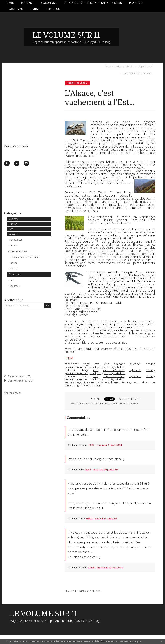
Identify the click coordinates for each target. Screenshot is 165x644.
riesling (150, 364)
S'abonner (49, 3)
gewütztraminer (129, 403)
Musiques (13, 234)
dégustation (117, 367)
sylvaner (135, 364)
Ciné (12, 280)
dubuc (82, 519)
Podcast (27, 3)
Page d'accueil (146, 67)
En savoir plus (135, 641)
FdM (82, 470)
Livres (35, 9)
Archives (16, 9)
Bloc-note (13, 219)
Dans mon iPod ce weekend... (138, 73)
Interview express (18, 251)
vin (106, 367)
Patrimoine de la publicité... (119, 67)
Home (10, 3)
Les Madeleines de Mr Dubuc (24, 257)
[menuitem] (11, 3)
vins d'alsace (114, 364)
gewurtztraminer (76, 367)
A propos (53, 9)
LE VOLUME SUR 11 (66, 35)
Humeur (13, 224)
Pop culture (14, 274)
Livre (11, 229)
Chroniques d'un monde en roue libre (93, 3)
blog (100, 367)
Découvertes (16, 240)
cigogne (104, 403)
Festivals (14, 245)
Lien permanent (129, 399)
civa (97, 364)
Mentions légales (13, 393)
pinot (93, 367)
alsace (86, 403)
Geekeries (15, 286)
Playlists (136, 3)
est (96, 403)
